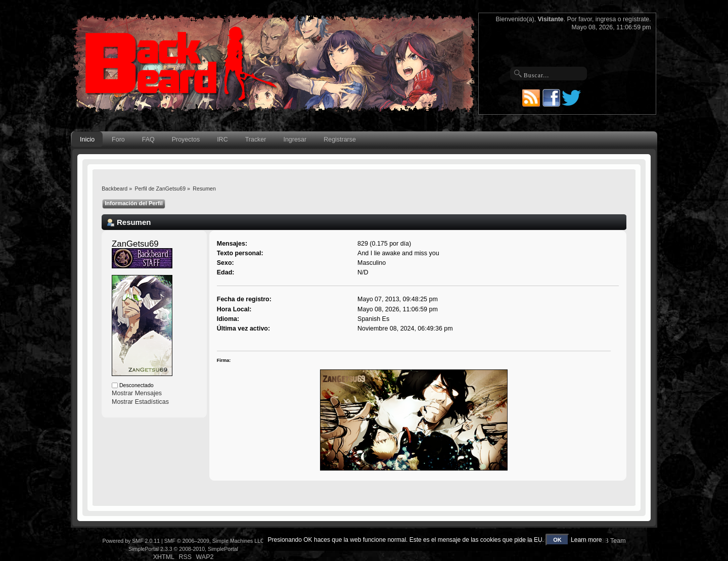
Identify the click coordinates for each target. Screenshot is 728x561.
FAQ (148, 139)
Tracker (256, 139)
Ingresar (295, 139)
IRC (222, 139)
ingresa (606, 19)
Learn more (586, 540)
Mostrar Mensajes (137, 393)
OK (557, 540)
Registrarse (340, 139)
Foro (118, 139)
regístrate (636, 19)
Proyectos (186, 139)
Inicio (87, 139)
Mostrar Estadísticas (140, 402)
